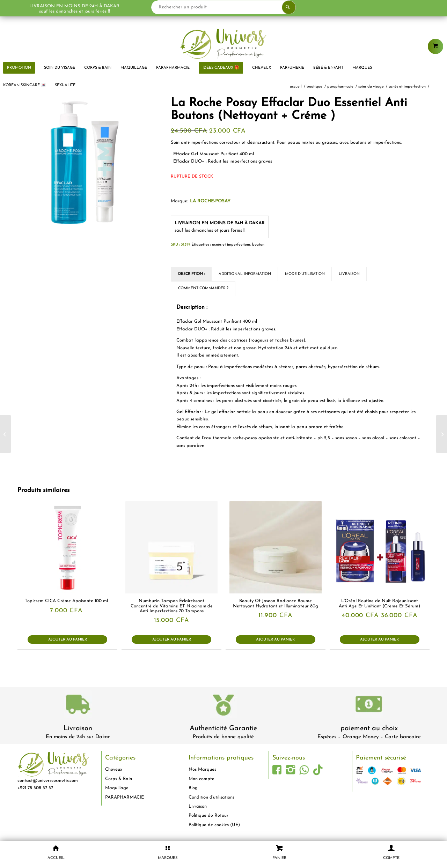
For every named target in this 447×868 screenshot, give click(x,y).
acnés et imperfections (231, 245)
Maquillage (117, 788)
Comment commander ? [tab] (203, 288)
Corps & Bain (119, 779)
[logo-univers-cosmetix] (223, 44)
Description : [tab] (191, 274)
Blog (193, 788)
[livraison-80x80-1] (78, 706)
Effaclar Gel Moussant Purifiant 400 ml (214, 154)
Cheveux (114, 769)
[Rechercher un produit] (224, 7)
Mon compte (201, 779)
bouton (258, 245)
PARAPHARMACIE (124, 797)
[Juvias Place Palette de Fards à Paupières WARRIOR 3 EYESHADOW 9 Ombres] (5, 434)
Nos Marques (202, 769)
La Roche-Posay (210, 201)
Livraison (78, 728)
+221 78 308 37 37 (35, 788)
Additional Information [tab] (245, 274)
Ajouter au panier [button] (68, 640)
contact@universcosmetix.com (48, 781)
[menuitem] (60, 68)
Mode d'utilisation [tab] (305, 274)
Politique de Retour (208, 815)
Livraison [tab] (349, 274)
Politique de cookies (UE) (214, 825)
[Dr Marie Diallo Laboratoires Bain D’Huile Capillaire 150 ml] (442, 434)
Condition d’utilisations (211, 797)
